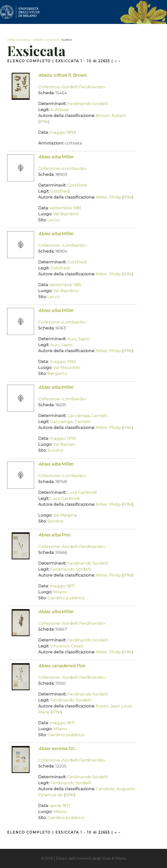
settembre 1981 (65, 208)
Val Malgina (65, 515)
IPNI (44, 122)
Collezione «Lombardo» (62, 168)
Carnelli (99, 416)
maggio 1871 (62, 586)
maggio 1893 (63, 132)
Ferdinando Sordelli (88, 104)
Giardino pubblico (66, 598)
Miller (56, 157)
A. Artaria (60, 110)
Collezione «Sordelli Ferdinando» (72, 87)
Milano (60, 592)
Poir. (55, 535)
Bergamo (57, 373)
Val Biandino (66, 214)
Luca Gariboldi (82, 492)
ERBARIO (38, 40)
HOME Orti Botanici (19, 40)
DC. (57, 749)
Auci (72, 339)
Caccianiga (78, 416)
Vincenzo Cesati (67, 646)
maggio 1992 (63, 362)
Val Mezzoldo (67, 367)
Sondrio (55, 450)
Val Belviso (64, 444)
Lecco (54, 220)
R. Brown (63, 75)
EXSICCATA (53, 40)
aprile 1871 (60, 806)
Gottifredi (77, 185)
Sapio (84, 339)
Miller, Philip (108, 197)
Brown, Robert (111, 116)
